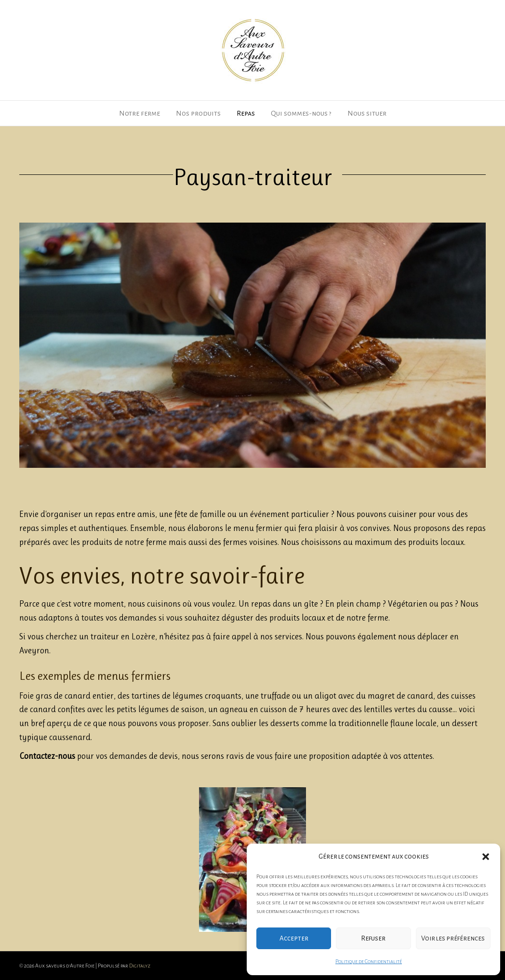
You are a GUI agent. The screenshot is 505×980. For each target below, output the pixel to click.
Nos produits (198, 113)
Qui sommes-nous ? (301, 113)
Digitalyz (140, 966)
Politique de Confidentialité (369, 961)
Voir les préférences (453, 938)
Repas (246, 113)
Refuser (373, 938)
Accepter (294, 938)
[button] (486, 857)
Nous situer (367, 113)
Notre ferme (140, 113)
